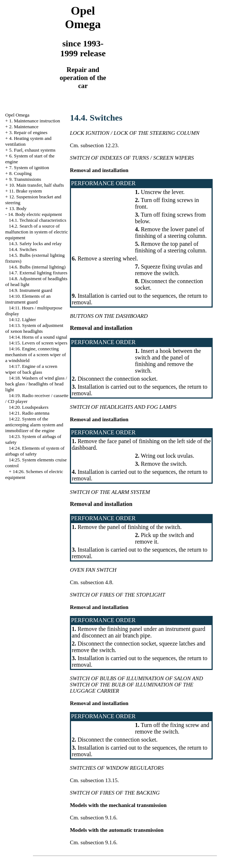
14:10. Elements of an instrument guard (28, 299)
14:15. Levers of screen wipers (38, 343)
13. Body (18, 208)
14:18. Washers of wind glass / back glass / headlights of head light (36, 384)
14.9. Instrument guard (30, 290)
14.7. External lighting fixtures (38, 273)
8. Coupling (20, 173)
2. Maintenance (24, 127)
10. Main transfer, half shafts (37, 185)
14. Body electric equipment (35, 214)
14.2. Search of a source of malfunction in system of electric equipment (36, 232)
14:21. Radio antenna (29, 413)
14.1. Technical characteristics (38, 220)
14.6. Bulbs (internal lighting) (37, 267)
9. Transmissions (25, 179)
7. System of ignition (29, 167)
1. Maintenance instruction (35, 121)
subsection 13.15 (99, 780)
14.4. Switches (23, 249)
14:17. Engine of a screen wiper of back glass (31, 369)
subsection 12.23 (99, 145)
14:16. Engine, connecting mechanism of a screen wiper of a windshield (36, 355)
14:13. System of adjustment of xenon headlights (34, 328)
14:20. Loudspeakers (29, 407)
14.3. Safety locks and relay (35, 243)
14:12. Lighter (22, 319)
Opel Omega (17, 115)
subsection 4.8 (96, 582)
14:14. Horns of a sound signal (38, 337)
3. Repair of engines (28, 132)
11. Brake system (25, 191)
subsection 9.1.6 (98, 818)
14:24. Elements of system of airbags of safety (35, 451)
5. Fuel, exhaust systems (32, 150)
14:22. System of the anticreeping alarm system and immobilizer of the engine (34, 425)
